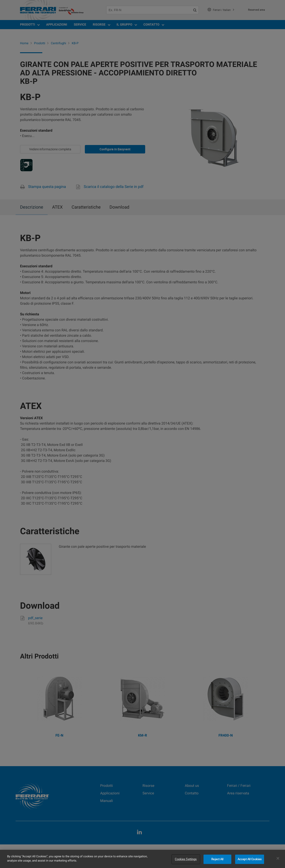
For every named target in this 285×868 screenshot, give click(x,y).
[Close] (278, 858)
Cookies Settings (186, 859)
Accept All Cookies (250, 859)
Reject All (217, 859)
